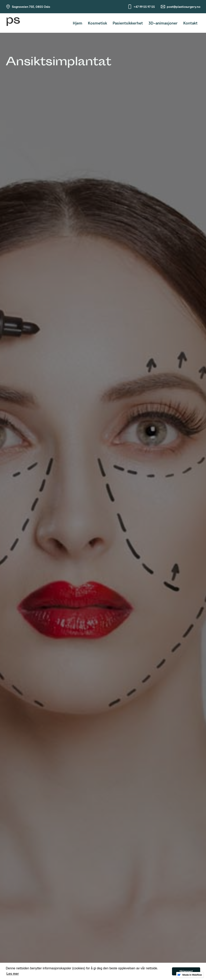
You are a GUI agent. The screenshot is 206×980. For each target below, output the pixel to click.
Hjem (78, 23)
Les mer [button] (13, 974)
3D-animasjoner (163, 23)
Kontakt (190, 23)
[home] (13, 23)
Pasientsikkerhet (128, 23)
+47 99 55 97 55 (144, 7)
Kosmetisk (97, 23)
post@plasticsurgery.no (184, 7)
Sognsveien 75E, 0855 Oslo (31, 7)
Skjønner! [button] (186, 971)
